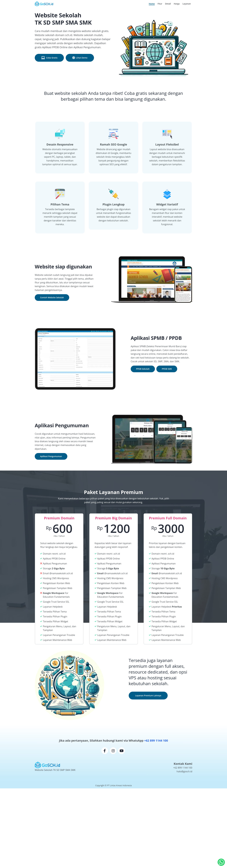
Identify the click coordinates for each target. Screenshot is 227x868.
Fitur (160, 4)
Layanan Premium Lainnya (148, 695)
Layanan (187, 4)
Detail (168, 4)
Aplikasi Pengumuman (51, 456)
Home (153, 4)
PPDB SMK (167, 369)
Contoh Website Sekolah (52, 297)
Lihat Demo (82, 58)
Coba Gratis (52, 58)
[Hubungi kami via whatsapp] (221, 862)
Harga (177, 4)
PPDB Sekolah (143, 369)
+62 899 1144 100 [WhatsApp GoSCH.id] (183, 768)
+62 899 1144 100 (156, 741)
